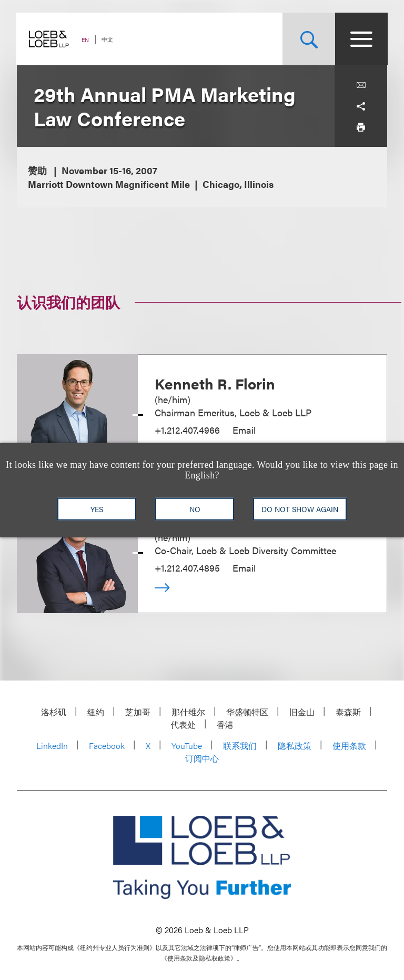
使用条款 (349, 746)
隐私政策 (295, 746)
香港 (225, 724)
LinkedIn (52, 746)
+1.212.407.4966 (187, 430)
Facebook (107, 746)
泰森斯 (348, 712)
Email (244, 430)
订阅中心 (202, 758)
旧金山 (302, 712)
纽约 (96, 712)
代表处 (183, 724)
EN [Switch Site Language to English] (86, 40)
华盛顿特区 (247, 712)
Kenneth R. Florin (215, 383)
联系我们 (240, 746)
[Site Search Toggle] (308, 39)
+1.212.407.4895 (187, 568)
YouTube (187, 746)
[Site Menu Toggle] (361, 39)
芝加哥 (138, 712)
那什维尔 (188, 712)
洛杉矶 (54, 712)
